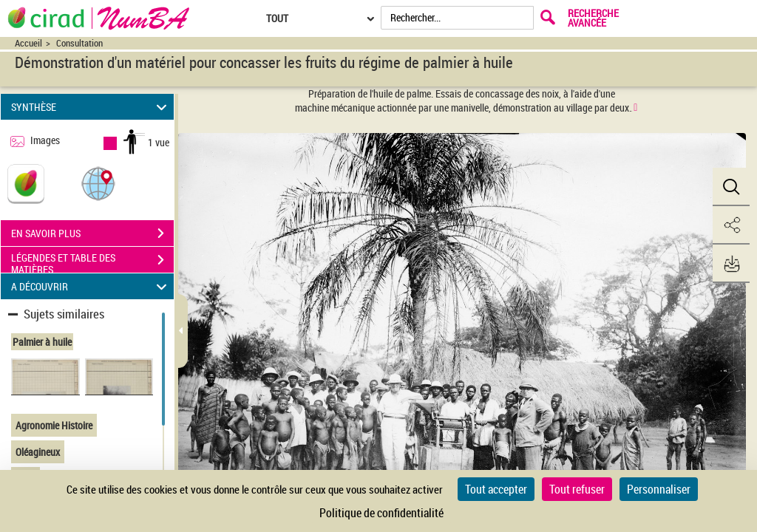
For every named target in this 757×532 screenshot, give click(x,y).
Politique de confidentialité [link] (381, 513)
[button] (98, 183)
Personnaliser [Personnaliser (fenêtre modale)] (659, 489)
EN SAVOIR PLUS (92, 233)
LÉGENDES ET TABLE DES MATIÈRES (92, 262)
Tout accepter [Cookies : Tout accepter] (496, 489)
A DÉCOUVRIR (91, 286)
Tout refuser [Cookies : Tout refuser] (577, 489)
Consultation (79, 43)
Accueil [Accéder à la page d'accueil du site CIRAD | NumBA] (28, 43)
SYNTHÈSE (91, 107)
